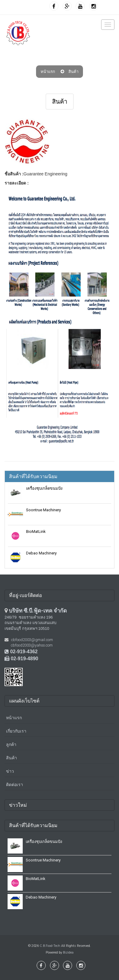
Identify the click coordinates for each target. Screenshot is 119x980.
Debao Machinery (41, 553)
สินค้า (73, 72)
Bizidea (68, 952)
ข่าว (10, 771)
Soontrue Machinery (43, 510)
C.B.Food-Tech (50, 946)
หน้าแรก (48, 72)
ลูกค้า (11, 744)
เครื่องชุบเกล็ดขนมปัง (44, 488)
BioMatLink (36, 531)
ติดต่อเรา (15, 785)
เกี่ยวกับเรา (16, 731)
